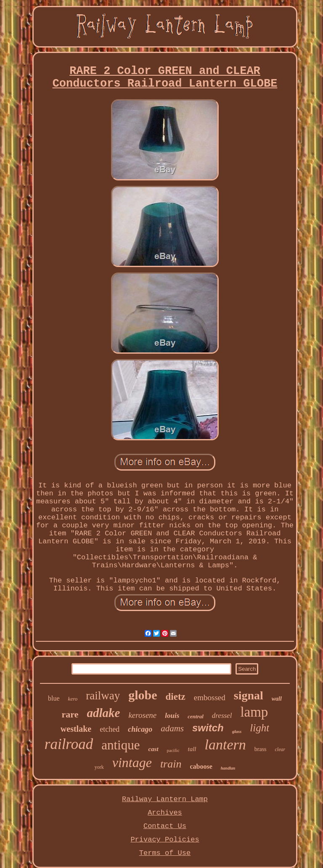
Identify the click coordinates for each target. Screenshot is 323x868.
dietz (176, 697)
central (196, 716)
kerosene (142, 715)
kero (73, 699)
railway (103, 696)
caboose (201, 766)
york (99, 767)
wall (277, 699)
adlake (104, 713)
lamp (254, 712)
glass (237, 731)
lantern (225, 745)
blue (54, 698)
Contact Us (165, 826)
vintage (132, 762)
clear (280, 749)
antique (120, 745)
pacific (173, 750)
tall (192, 749)
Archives (165, 813)
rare (70, 714)
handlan (228, 768)
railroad (69, 744)
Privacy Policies (165, 840)
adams (172, 728)
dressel (222, 716)
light (259, 728)
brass (261, 749)
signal (249, 695)
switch (208, 728)
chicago (140, 729)
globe (143, 695)
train (171, 764)
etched (110, 729)
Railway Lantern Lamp (165, 799)
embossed (210, 697)
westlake (76, 729)
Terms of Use (165, 853)
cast (153, 749)
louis (172, 716)
